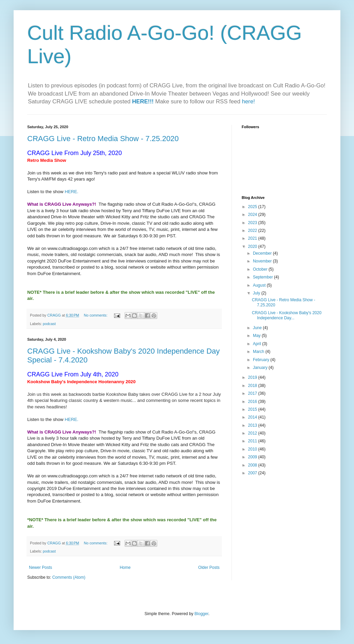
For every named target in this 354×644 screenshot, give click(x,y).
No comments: (96, 315)
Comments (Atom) (69, 577)
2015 (253, 409)
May (257, 336)
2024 (253, 215)
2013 (253, 425)
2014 (253, 417)
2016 (253, 402)
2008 (253, 465)
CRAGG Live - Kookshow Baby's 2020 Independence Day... (287, 315)
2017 (253, 393)
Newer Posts (41, 567)
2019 (253, 377)
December (263, 253)
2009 (253, 457)
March (259, 352)
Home (125, 567)
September (263, 277)
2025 (253, 207)
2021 (253, 238)
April (258, 344)
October (261, 269)
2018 (253, 386)
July (257, 293)
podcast (49, 324)
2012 (253, 433)
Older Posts (209, 567)
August (260, 285)
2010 (253, 449)
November (263, 261)
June (258, 328)
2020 (253, 247)
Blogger (201, 614)
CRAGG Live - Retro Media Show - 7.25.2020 (103, 139)
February (262, 360)
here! (248, 101)
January (261, 368)
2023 (253, 223)
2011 (253, 441)
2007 (253, 473)
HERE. (71, 192)
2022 (253, 231)
